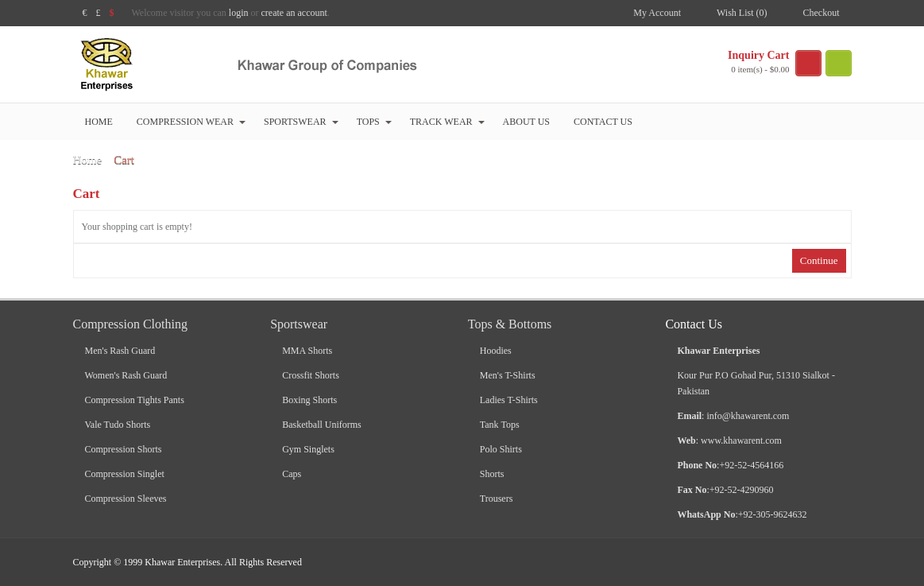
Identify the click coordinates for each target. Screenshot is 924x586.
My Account (657, 13)
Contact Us (603, 122)
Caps (292, 474)
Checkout (822, 13)
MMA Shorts (307, 351)
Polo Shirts (501, 449)
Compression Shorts (124, 449)
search (839, 63)
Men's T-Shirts (508, 375)
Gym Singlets (308, 449)
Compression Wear (191, 122)
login (239, 13)
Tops (374, 122)
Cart (124, 160)
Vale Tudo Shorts (118, 425)
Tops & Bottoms (510, 324)
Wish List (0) (742, 13)
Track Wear (447, 122)
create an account (294, 13)
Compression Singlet (125, 474)
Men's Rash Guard (120, 351)
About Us (526, 122)
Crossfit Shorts (311, 375)
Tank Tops (500, 425)
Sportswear (301, 122)
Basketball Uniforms (322, 425)
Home (99, 122)
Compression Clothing (130, 324)
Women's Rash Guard (126, 375)
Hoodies (496, 351)
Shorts (492, 474)
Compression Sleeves (126, 499)
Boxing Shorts (309, 400)
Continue (819, 260)
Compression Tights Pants (135, 400)
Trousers (497, 499)
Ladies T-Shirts (509, 400)
